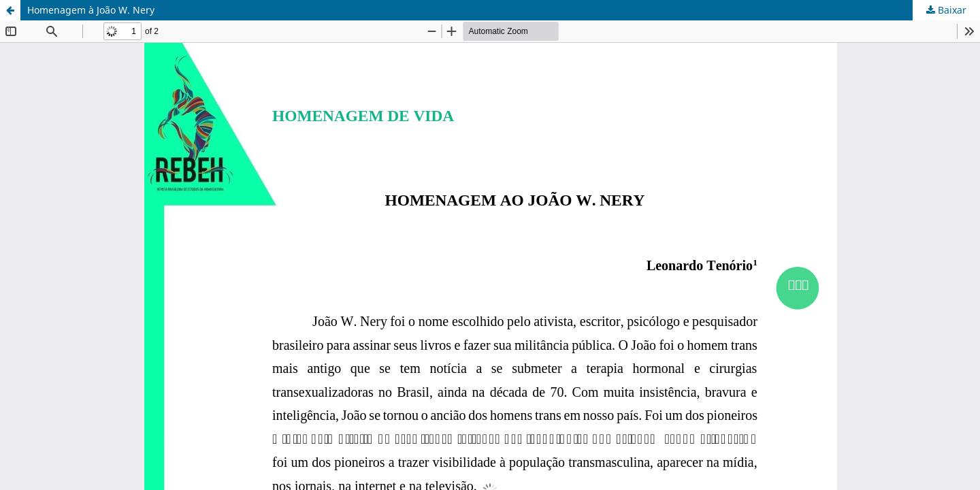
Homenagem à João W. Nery (91, 10)
